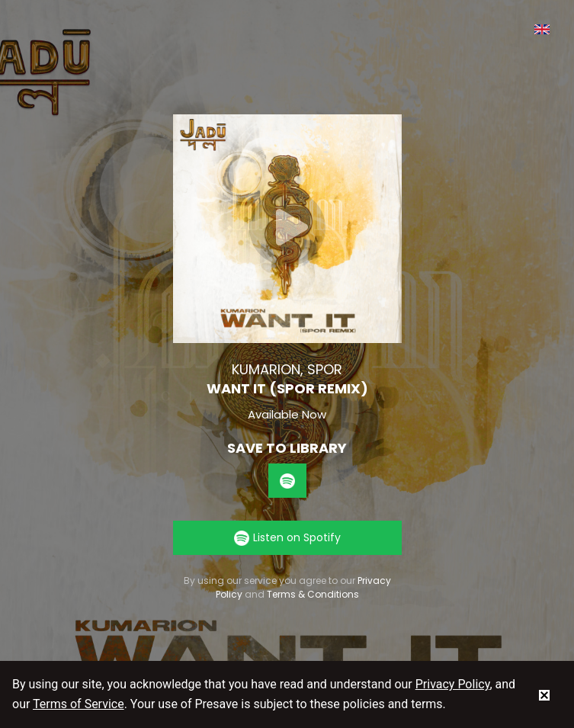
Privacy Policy (453, 684)
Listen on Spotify (287, 538)
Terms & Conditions (313, 594)
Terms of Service (79, 704)
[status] (544, 694)
